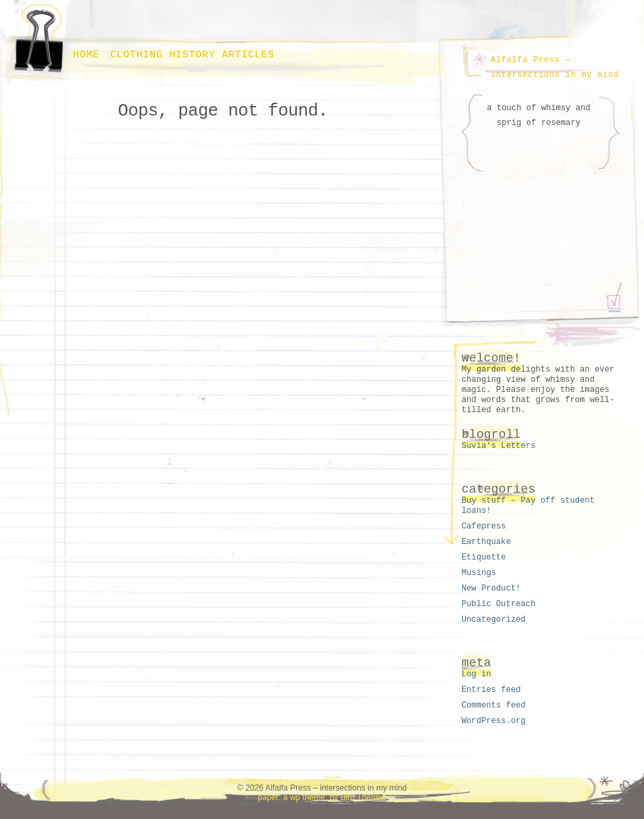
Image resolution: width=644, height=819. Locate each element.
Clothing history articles (192, 55)
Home (86, 55)
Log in (476, 674)
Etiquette (484, 557)
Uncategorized (494, 620)
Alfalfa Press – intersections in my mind (555, 68)
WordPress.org (494, 721)
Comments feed (494, 705)
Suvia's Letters (498, 446)
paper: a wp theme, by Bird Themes (322, 797)
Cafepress (484, 526)
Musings (479, 573)
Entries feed (491, 690)
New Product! (491, 589)
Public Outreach (498, 604)
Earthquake (486, 542)
